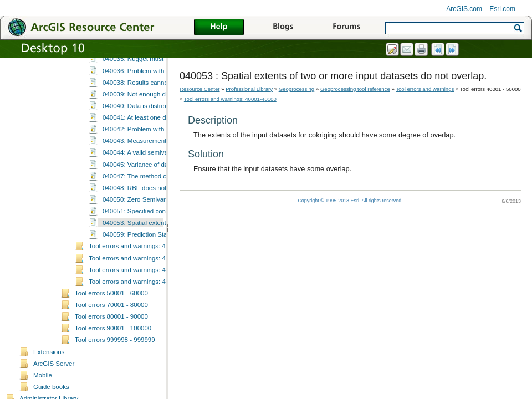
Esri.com (502, 9)
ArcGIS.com (464, 9)
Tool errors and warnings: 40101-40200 (144, 334)
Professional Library (249, 89)
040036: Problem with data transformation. (163, 158)
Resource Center (200, 89)
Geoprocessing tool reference (355, 89)
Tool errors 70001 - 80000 (111, 392)
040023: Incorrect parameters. (145, 65)
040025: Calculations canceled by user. (158, 88)
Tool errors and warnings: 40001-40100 (230, 99)
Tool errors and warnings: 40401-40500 (144, 357)
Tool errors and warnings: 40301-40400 (144, 346)
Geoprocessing (297, 89)
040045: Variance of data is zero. (149, 252)
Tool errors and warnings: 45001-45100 (144, 369)
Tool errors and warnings (425, 89)
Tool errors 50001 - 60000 (111, 381)
